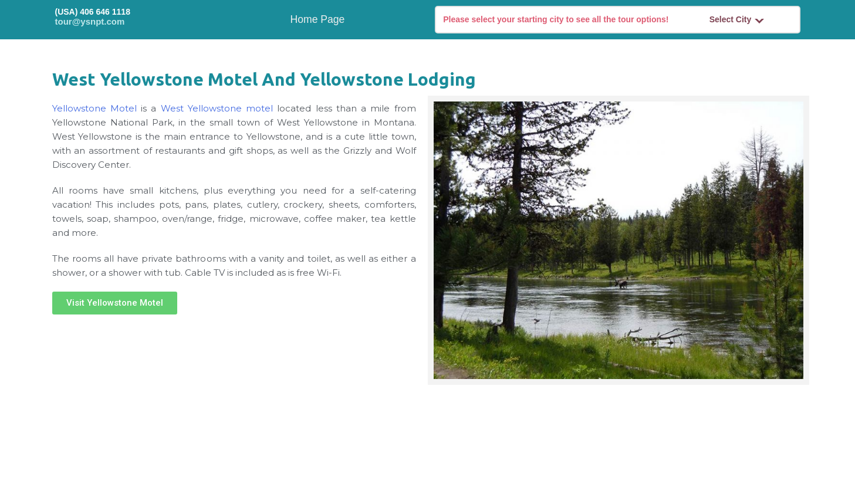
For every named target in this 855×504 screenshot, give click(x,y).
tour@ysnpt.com (90, 21)
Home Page (318, 19)
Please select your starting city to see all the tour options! (556, 19)
